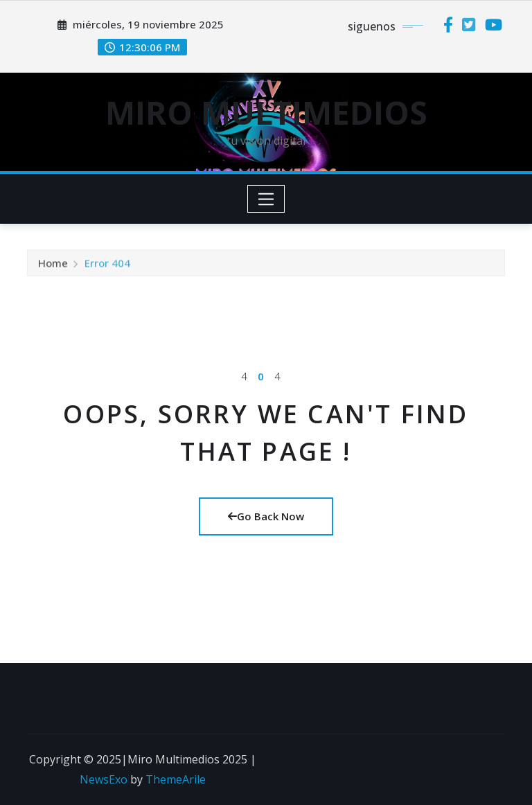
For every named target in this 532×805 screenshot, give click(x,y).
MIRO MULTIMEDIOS (266, 112)
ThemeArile (176, 779)
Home (53, 265)
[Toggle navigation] (266, 199)
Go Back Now (266, 516)
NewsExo (104, 779)
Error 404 (107, 265)
